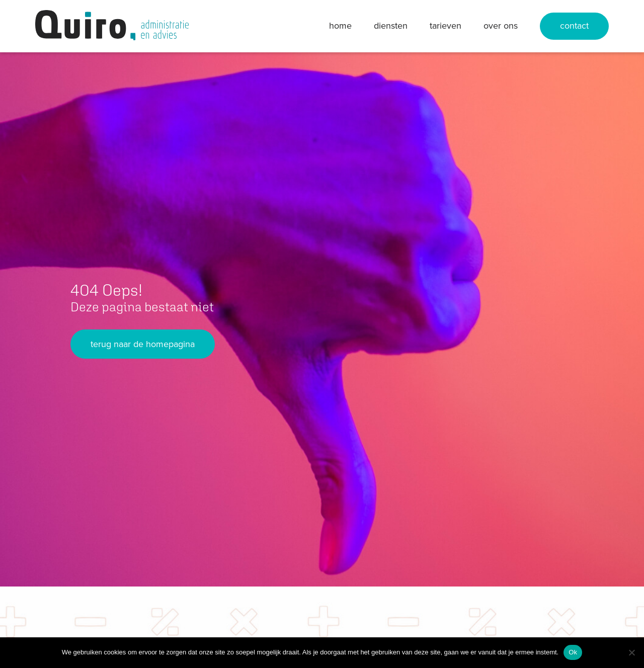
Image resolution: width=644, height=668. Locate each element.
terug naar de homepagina (143, 344)
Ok (573, 652)
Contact (574, 26)
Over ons (501, 26)
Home (340, 26)
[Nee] (631, 652)
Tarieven (446, 26)
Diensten (391, 26)
